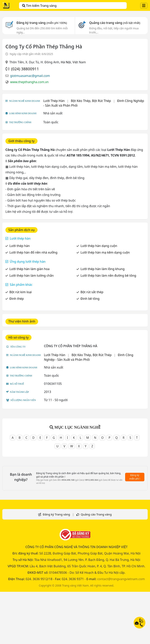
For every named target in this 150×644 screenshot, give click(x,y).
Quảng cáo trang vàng (115, 23)
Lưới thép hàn (20, 238)
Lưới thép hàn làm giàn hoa (29, 269)
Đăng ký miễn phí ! (135, 477)
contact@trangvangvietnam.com (121, 579)
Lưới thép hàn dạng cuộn (99, 246)
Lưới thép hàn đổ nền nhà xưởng (33, 252)
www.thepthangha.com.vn (29, 82)
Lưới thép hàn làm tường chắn (31, 276)
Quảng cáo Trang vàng (96, 514)
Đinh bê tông (90, 299)
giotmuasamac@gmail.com (30, 76)
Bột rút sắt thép (92, 292)
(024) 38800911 (25, 69)
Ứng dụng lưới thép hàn (28, 262)
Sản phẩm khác (21, 285)
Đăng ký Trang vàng (56, 514)
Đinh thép (17, 299)
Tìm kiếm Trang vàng (39, 6)
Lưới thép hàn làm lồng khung (102, 269)
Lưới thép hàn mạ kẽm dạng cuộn (105, 252)
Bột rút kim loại (20, 292)
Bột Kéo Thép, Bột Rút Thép (91, 101)
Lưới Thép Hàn (54, 101)
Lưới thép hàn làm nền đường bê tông (108, 276)
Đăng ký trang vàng (42, 23)
